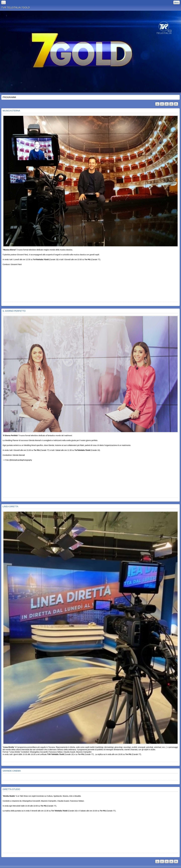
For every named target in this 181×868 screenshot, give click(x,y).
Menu (177, 2)
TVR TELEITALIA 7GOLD (16, 8)
